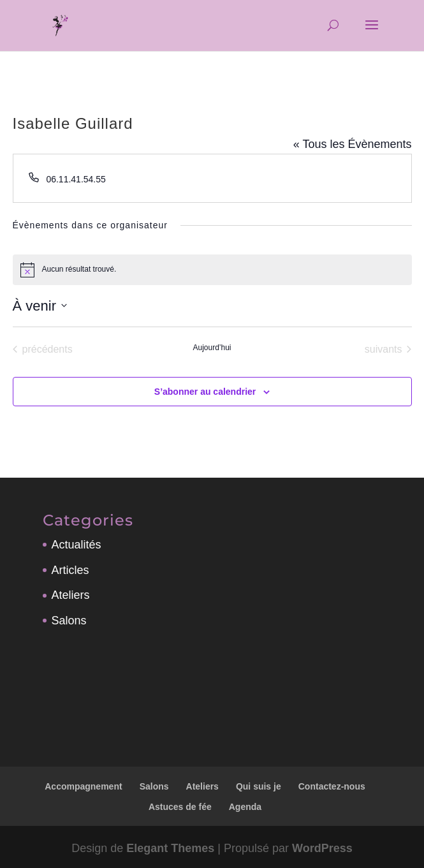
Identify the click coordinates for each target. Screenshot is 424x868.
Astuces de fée (180, 807)
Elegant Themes (170, 848)
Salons (69, 621)
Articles (70, 570)
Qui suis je (259, 786)
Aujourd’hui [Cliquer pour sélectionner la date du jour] (212, 348)
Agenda (245, 807)
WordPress (322, 848)
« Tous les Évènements (353, 144)
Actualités (77, 545)
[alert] (212, 270)
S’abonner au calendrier (205, 392)
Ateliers (71, 595)
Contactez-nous (332, 786)
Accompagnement (83, 786)
